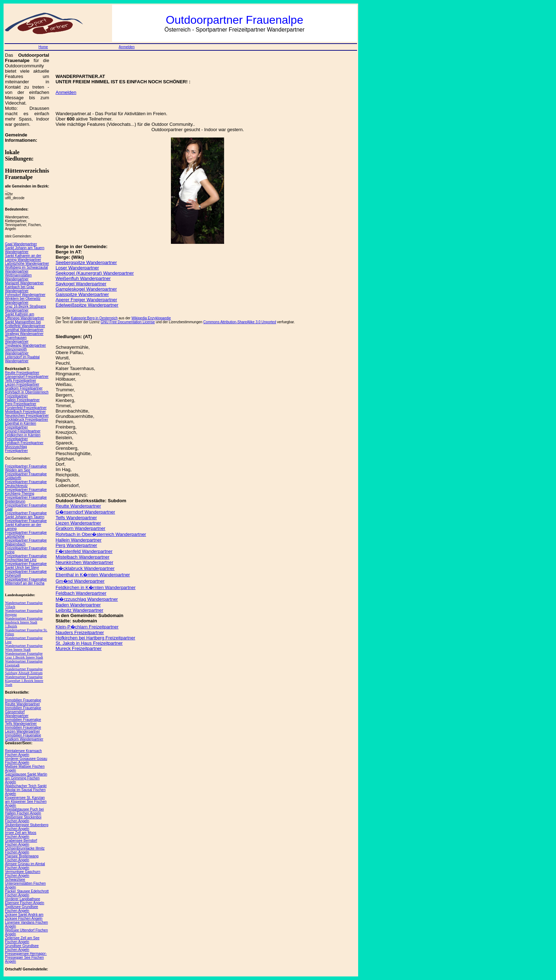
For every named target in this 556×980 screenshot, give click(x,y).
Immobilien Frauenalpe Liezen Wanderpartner (23, 729)
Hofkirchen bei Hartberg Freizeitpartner (96, 638)
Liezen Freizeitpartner (22, 384)
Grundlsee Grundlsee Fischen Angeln (22, 948)
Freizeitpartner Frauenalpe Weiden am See (26, 468)
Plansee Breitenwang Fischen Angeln (22, 858)
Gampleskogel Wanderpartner (86, 289)
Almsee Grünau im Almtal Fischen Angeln (25, 866)
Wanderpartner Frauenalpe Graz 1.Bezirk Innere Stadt (24, 655)
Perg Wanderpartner (76, 545)
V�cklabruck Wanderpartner (85, 568)
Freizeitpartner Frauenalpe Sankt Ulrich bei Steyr (26, 566)
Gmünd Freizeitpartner (23, 431)
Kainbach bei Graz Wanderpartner (20, 289)
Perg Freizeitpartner (21, 404)
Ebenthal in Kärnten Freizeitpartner (21, 425)
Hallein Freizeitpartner (22, 400)
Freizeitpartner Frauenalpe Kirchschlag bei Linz (26, 558)
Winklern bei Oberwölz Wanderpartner (23, 301)
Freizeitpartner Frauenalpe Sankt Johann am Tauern (26, 515)
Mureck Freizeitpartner (79, 648)
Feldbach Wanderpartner (81, 593)
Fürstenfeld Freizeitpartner (26, 408)
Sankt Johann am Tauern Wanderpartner (25, 250)
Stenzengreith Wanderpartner (17, 351)
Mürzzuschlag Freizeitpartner (16, 449)
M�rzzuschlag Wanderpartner (87, 599)
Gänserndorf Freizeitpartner (27, 377)
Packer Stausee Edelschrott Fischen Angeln (27, 893)
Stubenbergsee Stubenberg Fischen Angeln (27, 827)
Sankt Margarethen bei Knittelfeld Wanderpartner (25, 324)
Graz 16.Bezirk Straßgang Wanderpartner (26, 308)
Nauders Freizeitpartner (80, 632)
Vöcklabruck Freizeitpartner (27, 419)
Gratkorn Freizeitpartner (24, 388)
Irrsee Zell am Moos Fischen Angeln (21, 835)
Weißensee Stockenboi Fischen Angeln (23, 819)
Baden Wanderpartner (78, 605)
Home (43, 47)
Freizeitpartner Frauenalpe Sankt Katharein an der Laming (26, 525)
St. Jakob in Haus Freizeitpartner (89, 643)
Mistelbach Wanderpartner (83, 557)
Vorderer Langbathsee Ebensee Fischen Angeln (25, 901)
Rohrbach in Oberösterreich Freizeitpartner (27, 394)
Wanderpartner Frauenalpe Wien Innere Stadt (24, 648)
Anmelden (127, 47)
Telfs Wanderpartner (76, 518)
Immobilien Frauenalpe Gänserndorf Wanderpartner (23, 712)
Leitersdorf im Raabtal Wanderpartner (22, 359)
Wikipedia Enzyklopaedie (151, 318)
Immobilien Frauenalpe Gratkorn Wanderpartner (24, 737)
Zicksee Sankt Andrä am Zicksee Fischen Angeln (24, 917)
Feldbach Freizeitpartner (24, 443)
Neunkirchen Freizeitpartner (27, 416)
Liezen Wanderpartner (78, 523)
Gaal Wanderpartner (21, 244)
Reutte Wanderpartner (78, 506)
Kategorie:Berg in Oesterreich (94, 318)
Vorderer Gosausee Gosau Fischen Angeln (26, 761)
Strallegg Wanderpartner (24, 334)
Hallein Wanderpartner (79, 540)
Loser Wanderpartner (77, 268)
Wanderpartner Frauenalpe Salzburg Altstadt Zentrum (24, 671)
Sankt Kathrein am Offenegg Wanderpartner (24, 316)
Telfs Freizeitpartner (21, 380)
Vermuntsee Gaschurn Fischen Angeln (23, 874)
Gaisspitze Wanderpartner (82, 294)
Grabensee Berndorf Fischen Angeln (21, 842)
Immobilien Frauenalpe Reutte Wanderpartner (23, 702)
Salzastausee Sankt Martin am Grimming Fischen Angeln (26, 778)
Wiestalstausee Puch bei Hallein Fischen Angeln (24, 811)
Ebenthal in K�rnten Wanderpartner (93, 575)
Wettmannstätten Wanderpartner (18, 277)
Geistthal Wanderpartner (24, 330)
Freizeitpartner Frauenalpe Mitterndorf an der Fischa (26, 581)
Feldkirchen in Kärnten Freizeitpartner (23, 437)
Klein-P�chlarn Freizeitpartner (87, 627)
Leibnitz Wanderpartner (80, 610)
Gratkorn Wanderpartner (80, 528)
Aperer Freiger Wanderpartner (87, 300)
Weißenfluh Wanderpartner (83, 278)
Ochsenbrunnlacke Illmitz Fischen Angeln (25, 850)
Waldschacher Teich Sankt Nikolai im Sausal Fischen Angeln (26, 790)
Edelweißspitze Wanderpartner (87, 305)
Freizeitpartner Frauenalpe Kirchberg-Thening (26, 492)
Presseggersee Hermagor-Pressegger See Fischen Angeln (26, 957)
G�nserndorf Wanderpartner (85, 512)
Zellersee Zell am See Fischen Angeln (22, 940)
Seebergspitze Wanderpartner (86, 262)
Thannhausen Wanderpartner (17, 340)
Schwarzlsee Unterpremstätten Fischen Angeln (25, 883)
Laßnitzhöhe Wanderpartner (27, 264)
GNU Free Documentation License (128, 322)
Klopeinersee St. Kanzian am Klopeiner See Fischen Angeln (26, 802)
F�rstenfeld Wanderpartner (84, 551)
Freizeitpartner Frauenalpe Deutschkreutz (26, 484)
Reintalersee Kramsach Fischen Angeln (23, 753)
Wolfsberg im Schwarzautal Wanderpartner (26, 269)
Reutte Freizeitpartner (22, 373)
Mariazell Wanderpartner (24, 283)
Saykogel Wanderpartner (81, 284)
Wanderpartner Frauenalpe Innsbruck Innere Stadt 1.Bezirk (24, 622)
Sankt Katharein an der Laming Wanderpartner (23, 258)
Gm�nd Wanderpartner (80, 581)
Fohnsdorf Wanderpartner (25, 295)
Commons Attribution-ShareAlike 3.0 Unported (240, 322)
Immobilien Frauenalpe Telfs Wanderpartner (23, 722)
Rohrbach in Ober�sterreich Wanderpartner (101, 534)
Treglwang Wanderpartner (25, 345)
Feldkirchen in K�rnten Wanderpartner (96, 587)
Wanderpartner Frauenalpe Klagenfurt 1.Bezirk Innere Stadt (24, 681)
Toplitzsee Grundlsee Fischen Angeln (21, 909)
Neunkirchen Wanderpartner (85, 562)
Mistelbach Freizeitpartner (25, 412)
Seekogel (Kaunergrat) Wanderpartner (95, 273)
